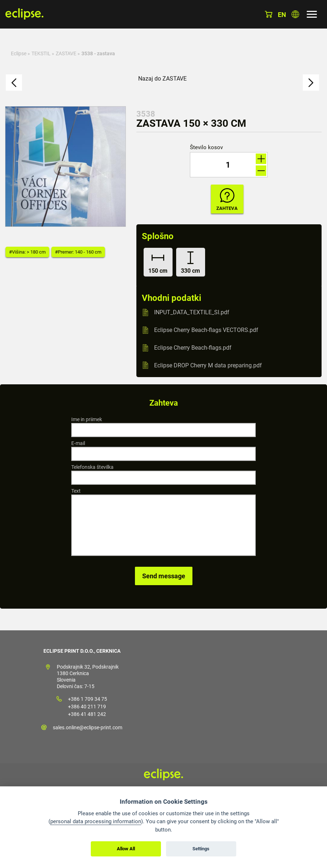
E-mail (78, 443)
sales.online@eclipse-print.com (88, 727)
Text (76, 491)
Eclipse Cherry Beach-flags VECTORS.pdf (206, 330)
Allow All (126, 849)
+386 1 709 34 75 (88, 699)
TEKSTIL (41, 53)
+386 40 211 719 (87, 707)
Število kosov (206, 148)
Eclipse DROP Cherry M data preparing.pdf (208, 365)
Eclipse (19, 53)
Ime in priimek (87, 419)
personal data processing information (96, 821)
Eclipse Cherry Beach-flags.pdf (193, 348)
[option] (65, 167)
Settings (201, 849)
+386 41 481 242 (87, 714)
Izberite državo (295, 14)
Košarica (269, 14)
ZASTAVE (66, 53)
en (282, 15)
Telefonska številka (92, 467)
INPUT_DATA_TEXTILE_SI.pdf (192, 312)
